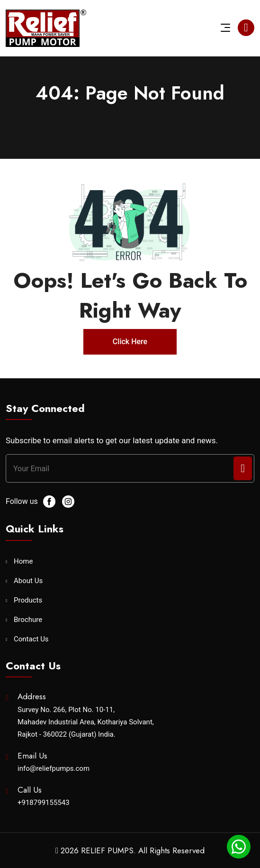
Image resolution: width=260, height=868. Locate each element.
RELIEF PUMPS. (108, 850)
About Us (28, 581)
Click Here (130, 342)
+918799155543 (44, 803)
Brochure (28, 620)
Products (28, 600)
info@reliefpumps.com (54, 768)
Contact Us (31, 639)
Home (23, 562)
